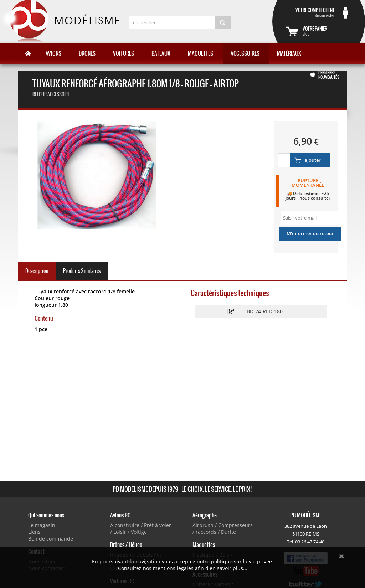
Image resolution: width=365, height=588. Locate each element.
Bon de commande (51, 539)
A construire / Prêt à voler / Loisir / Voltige (141, 528)
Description (37, 271)
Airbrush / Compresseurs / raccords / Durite (223, 528)
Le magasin (42, 525)
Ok (341, 556)
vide (327, 31)
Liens (34, 532)
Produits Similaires (82, 271)
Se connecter (310, 12)
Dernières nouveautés (329, 75)
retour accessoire (51, 94)
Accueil (28, 53)
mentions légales (173, 568)
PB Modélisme (60, 21)
